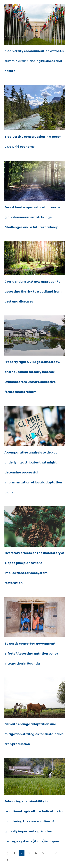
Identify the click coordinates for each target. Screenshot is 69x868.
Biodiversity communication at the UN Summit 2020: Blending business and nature (34, 61)
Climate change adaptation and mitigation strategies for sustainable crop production (34, 734)
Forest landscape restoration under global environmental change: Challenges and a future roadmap (32, 217)
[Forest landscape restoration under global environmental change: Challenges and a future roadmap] (34, 163)
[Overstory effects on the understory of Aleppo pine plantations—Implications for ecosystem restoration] (34, 509)
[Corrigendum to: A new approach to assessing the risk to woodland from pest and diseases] (34, 243)
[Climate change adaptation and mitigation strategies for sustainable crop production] (34, 680)
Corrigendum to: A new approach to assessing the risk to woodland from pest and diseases (33, 292)
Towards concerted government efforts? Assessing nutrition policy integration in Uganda (31, 654)
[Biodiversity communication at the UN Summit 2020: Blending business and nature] (34, 7)
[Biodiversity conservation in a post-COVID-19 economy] (34, 87)
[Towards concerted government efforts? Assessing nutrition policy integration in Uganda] (34, 599)
